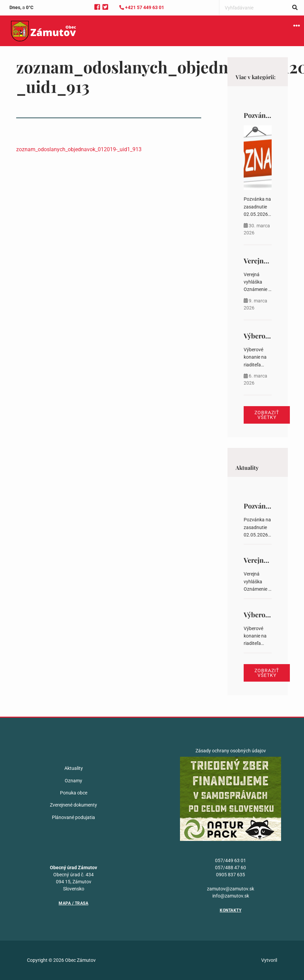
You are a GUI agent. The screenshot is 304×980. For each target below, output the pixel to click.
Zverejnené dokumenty (73, 805)
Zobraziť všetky (267, 415)
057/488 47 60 (231, 868)
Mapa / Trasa (73, 903)
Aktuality (74, 768)
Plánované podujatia (73, 817)
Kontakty (231, 910)
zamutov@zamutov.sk (231, 889)
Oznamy (73, 781)
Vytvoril (269, 960)
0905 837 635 (231, 875)
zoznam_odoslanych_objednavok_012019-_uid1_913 (79, 149)
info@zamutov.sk (231, 896)
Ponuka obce (74, 793)
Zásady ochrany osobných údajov (231, 751)
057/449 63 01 (231, 860)
